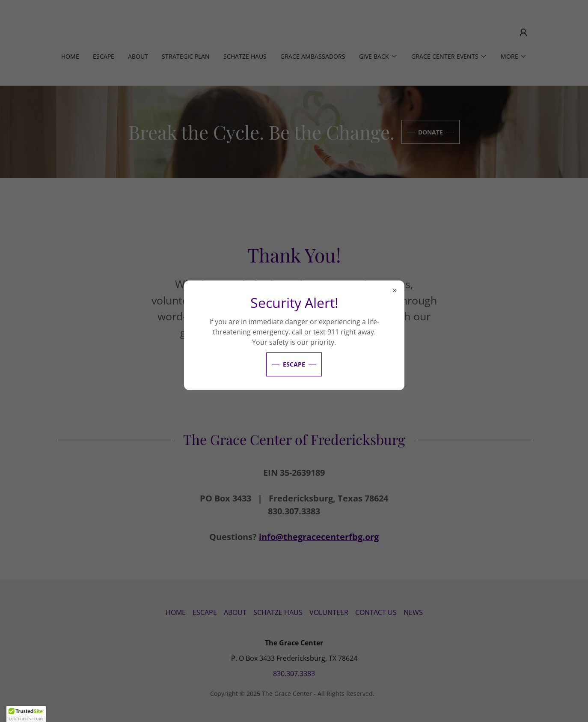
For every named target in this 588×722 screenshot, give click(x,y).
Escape (294, 364)
